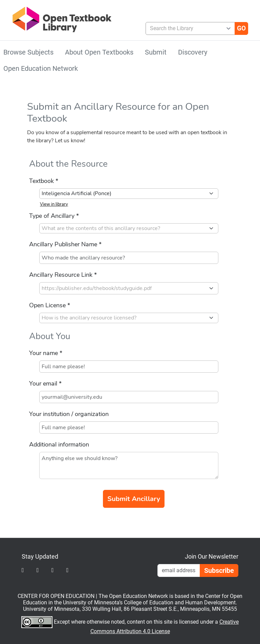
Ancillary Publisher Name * (65, 244)
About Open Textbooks (99, 52)
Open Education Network (41, 68)
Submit (156, 52)
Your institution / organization (69, 414)
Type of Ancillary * (54, 216)
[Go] (241, 28)
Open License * (50, 305)
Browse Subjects (28, 52)
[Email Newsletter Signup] (179, 570)
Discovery (193, 52)
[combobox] (188, 28)
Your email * (45, 383)
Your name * (46, 353)
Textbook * (44, 181)
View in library (54, 204)
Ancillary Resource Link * (63, 275)
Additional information (59, 444)
